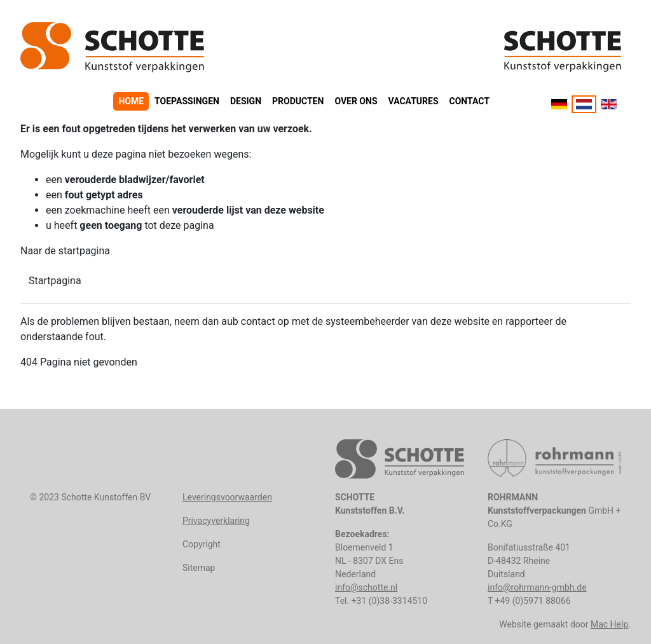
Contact (469, 101)
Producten (298, 101)
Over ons (356, 101)
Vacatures (414, 101)
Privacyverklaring (216, 521)
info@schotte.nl (366, 587)
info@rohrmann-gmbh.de (537, 587)
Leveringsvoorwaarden (227, 497)
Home (131, 101)
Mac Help (609, 624)
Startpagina (55, 281)
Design (246, 101)
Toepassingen (187, 101)
